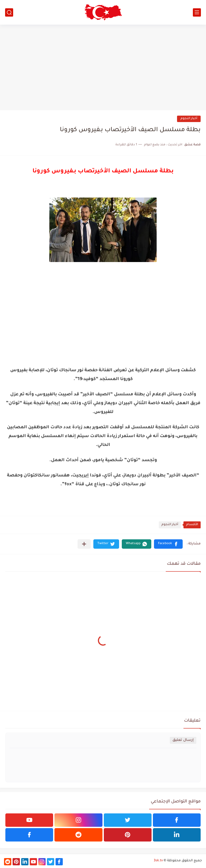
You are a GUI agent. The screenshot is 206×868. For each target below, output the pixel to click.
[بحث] (9, 12)
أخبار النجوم (189, 119)
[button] (168, 544)
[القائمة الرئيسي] (197, 12)
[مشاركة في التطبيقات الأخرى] (84, 544)
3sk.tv (158, 861)
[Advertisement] (103, 67)
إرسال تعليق (183, 740)
